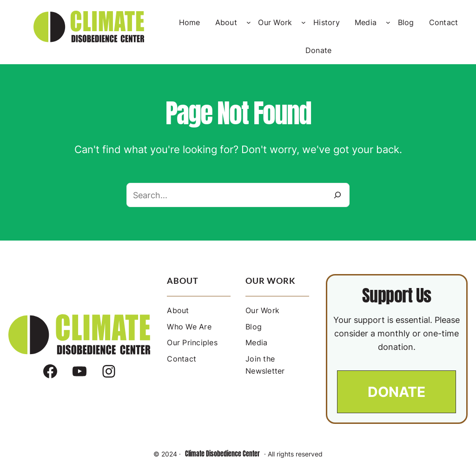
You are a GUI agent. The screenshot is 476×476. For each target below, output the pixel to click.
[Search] (337, 195)
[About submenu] (249, 22)
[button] (397, 392)
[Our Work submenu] (304, 22)
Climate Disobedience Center (222, 454)
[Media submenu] (388, 22)
